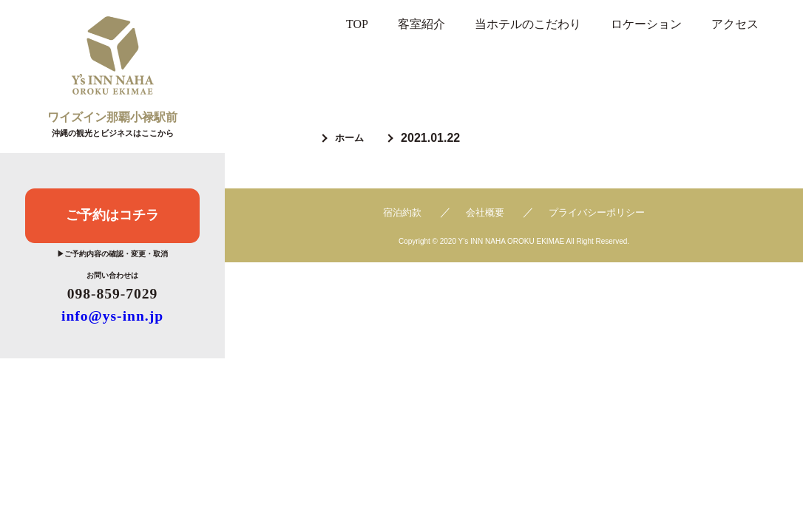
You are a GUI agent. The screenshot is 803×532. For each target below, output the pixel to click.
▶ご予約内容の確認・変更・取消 (112, 254)
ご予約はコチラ (112, 215)
